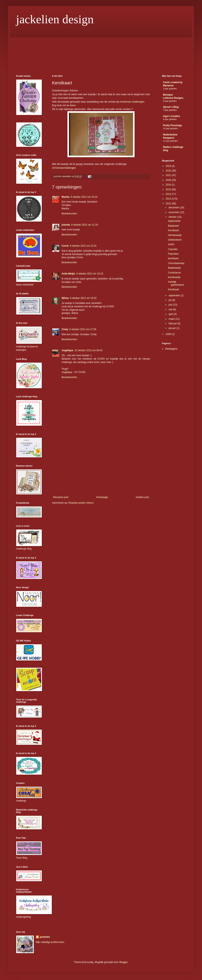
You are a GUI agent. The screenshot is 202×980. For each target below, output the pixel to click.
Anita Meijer (68, 274)
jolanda (66, 225)
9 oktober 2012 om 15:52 (83, 298)
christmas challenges (132, 102)
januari (172, 328)
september (175, 295)
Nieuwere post (61, 497)
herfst (171, 244)
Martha (65, 197)
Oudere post (142, 497)
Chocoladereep (176, 263)
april (171, 314)
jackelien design (55, 19)
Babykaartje (174, 268)
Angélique (67, 350)
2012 (169, 204)
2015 (169, 190)
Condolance (174, 273)
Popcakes (173, 254)
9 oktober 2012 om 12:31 (83, 246)
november (174, 212)
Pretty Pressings (172, 125)
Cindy (65, 329)
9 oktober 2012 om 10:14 (84, 197)
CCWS (102, 359)
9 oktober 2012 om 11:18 (84, 225)
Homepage (102, 497)
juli (170, 300)
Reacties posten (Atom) (81, 503)
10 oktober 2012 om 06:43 (88, 350)
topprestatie (174, 221)
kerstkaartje (174, 277)
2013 (169, 199)
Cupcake (173, 249)
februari (173, 324)
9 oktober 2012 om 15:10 (90, 274)
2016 (169, 185)
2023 (169, 166)
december (174, 208)
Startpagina (171, 349)
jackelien (45, 937)
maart (172, 319)
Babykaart (173, 226)
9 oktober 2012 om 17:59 (83, 329)
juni (171, 305)
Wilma (65, 298)
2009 (169, 334)
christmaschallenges (64, 168)
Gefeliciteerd (175, 240)
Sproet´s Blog (171, 107)
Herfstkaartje (175, 235)
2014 (169, 194)
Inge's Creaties (171, 116)
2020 (169, 180)
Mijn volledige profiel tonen (50, 942)
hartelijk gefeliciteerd (176, 283)
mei (171, 310)
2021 (169, 175)
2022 (169, 171)
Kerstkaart (173, 230)
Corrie (65, 246)
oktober (173, 217)
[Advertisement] (101, 466)
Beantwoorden (69, 214)
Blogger (123, 962)
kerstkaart (173, 258)
